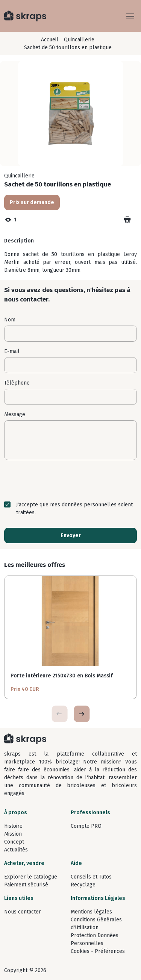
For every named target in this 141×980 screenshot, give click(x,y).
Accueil (50, 40)
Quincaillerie (79, 40)
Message (15, 414)
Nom (10, 320)
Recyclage (83, 885)
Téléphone (17, 383)
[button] (82, 714)
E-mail (12, 351)
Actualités (16, 850)
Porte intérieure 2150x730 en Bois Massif (62, 676)
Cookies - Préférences (98, 951)
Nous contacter (23, 912)
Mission (13, 834)
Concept (14, 842)
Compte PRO (86, 826)
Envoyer (71, 535)
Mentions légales (91, 912)
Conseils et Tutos (91, 877)
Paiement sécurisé (26, 885)
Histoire (13, 826)
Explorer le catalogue (31, 877)
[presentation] (71, 480)
